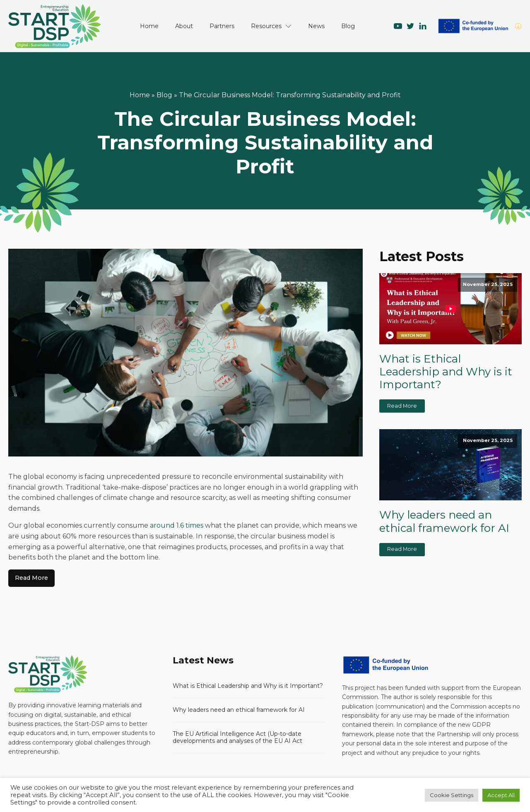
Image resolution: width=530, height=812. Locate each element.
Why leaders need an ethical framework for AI (444, 521)
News (316, 26)
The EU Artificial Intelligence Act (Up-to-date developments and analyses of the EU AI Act (237, 737)
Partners (222, 26)
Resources (271, 26)
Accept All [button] (501, 795)
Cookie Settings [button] (452, 795)
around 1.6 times (177, 525)
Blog (348, 26)
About (184, 26)
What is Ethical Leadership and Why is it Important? (446, 372)
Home (149, 26)
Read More (31, 578)
